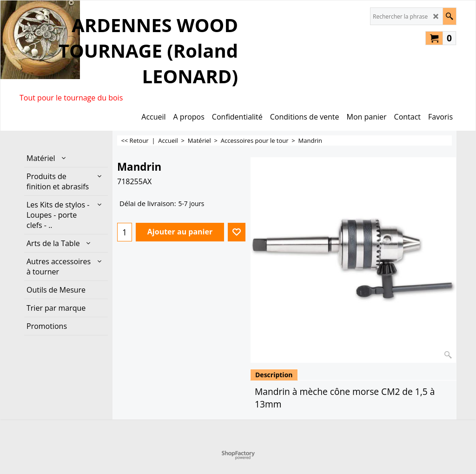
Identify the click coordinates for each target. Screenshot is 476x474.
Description (274, 375)
